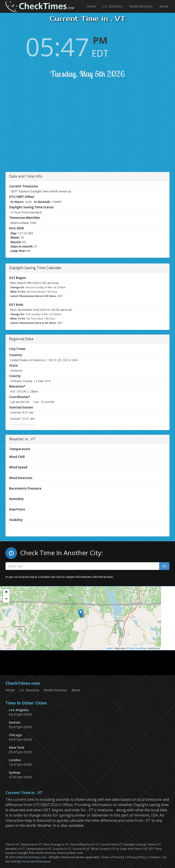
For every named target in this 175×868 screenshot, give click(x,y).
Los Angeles (19, 710)
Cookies (154, 857)
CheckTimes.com (35, 857)
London (15, 760)
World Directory (141, 6)
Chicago (15, 735)
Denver (15, 722)
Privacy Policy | (138, 857)
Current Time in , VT (24, 793)
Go (164, 566)
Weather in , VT (22, 439)
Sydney (15, 772)
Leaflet (109, 648)
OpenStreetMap (137, 648)
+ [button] (6, 592)
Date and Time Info (26, 176)
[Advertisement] (92, 133)
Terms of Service (113, 857)
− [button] (6, 599)
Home (91, 6)
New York (17, 747)
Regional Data (21, 339)
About (164, 6)
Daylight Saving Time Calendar (35, 268)
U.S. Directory (113, 6)
